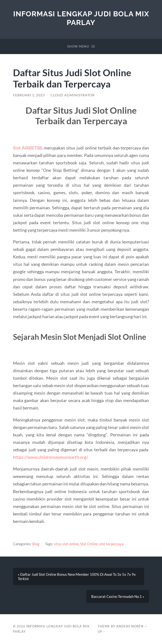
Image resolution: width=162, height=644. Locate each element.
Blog (36, 544)
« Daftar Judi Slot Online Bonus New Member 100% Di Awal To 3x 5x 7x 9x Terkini (77, 576)
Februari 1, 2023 (29, 95)
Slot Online (89, 544)
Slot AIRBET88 (27, 148)
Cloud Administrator (73, 95)
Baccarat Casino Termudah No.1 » (118, 596)
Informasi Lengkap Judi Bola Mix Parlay (81, 18)
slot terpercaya (111, 544)
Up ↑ (101, 632)
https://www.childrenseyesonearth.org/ (50, 457)
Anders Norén (130, 626)
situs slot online (66, 544)
